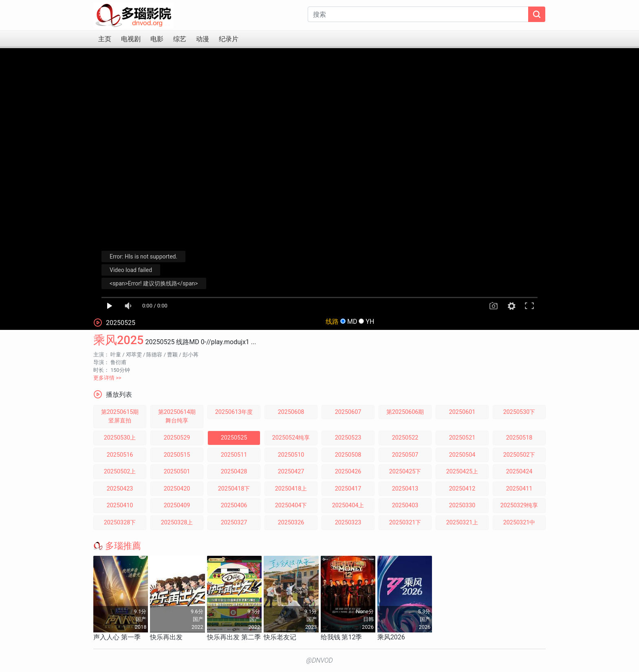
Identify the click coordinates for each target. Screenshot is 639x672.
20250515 (177, 455)
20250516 (120, 455)
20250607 (348, 412)
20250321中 (519, 523)
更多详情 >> (107, 378)
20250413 (405, 489)
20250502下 (519, 455)
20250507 (405, 455)
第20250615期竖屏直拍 (120, 417)
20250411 (519, 489)
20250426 (348, 472)
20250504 (462, 455)
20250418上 (291, 489)
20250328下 (120, 523)
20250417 (348, 489)
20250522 (405, 438)
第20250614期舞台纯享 (177, 417)
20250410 (120, 505)
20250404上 (348, 505)
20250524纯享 (291, 438)
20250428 (234, 472)
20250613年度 (234, 412)
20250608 (291, 412)
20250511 (234, 455)
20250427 (291, 472)
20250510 (291, 455)
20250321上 (462, 523)
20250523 (348, 438)
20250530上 (120, 438)
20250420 (177, 489)
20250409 (177, 505)
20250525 (234, 438)
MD (352, 322)
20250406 (234, 505)
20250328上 (177, 523)
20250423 (120, 489)
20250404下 (291, 505)
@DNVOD (319, 660)
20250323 (348, 523)
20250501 (177, 472)
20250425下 (405, 472)
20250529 (177, 438)
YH (370, 322)
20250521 (462, 438)
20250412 (462, 489)
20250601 (462, 412)
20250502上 (120, 472)
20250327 (234, 523)
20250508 (348, 455)
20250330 (462, 505)
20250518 (519, 438)
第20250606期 (405, 412)
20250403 (405, 505)
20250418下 (234, 489)
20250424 (519, 472)
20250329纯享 (519, 505)
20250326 (291, 523)
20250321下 (405, 523)
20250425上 (462, 472)
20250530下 (519, 412)
